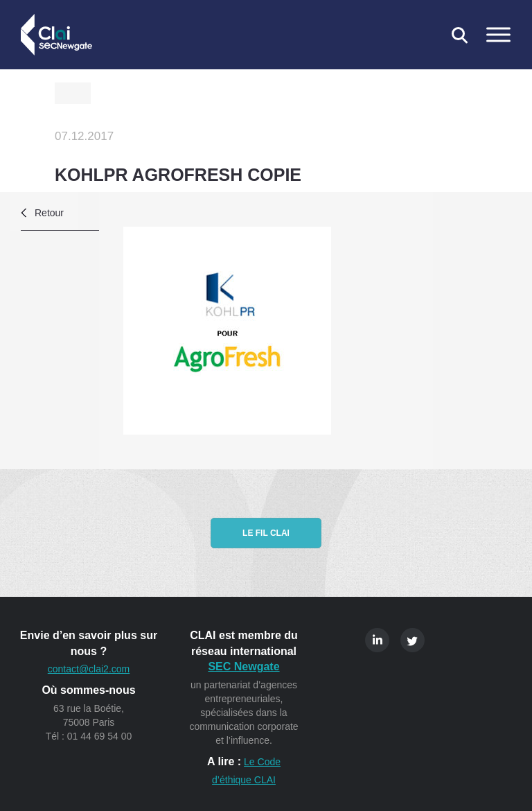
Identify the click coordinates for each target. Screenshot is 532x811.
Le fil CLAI (266, 533)
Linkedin (377, 640)
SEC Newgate (243, 666)
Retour (49, 213)
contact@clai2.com (89, 669)
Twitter (413, 640)
